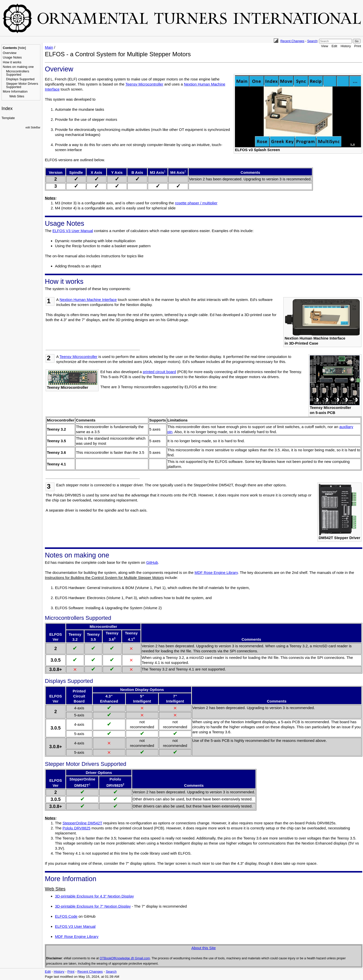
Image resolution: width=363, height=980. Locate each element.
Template (8, 118)
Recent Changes (292, 41)
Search (312, 41)
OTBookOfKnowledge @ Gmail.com (125, 958)
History (346, 46)
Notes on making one (18, 67)
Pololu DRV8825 (77, 828)
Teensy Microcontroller (144, 84)
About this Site (204, 948)
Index (7, 108)
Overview (10, 53)
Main (49, 47)
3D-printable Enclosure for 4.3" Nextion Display (94, 896)
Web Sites (17, 96)
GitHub (152, 562)
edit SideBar (33, 127)
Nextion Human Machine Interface (88, 300)
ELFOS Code (66, 916)
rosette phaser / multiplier (196, 203)
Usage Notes (12, 57)
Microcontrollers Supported (18, 73)
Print (358, 46)
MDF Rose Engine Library (216, 572)
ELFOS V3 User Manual (73, 231)
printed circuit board (159, 372)
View (325, 46)
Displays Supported (20, 79)
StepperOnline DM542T (82, 823)
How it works (12, 62)
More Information (15, 91)
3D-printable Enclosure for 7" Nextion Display (93, 906)
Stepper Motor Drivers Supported (22, 85)
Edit (334, 46)
